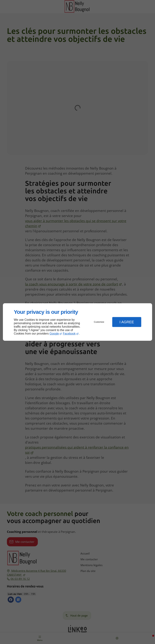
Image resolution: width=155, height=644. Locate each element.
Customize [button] (99, 322)
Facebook (69, 334)
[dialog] (77, 322)
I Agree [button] (127, 322)
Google (54, 334)
